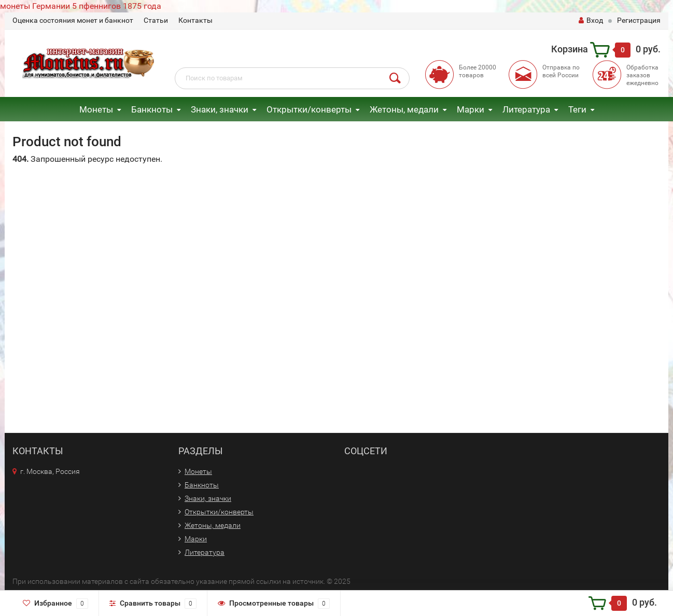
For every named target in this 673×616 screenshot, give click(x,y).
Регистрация (639, 20)
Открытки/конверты (309, 109)
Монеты (96, 109)
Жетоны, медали (404, 109)
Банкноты (152, 109)
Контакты (195, 20)
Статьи (156, 20)
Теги (577, 109)
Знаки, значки (220, 109)
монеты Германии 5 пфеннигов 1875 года (81, 6)
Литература (526, 109)
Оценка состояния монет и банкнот (73, 20)
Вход (591, 20)
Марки (471, 109)
